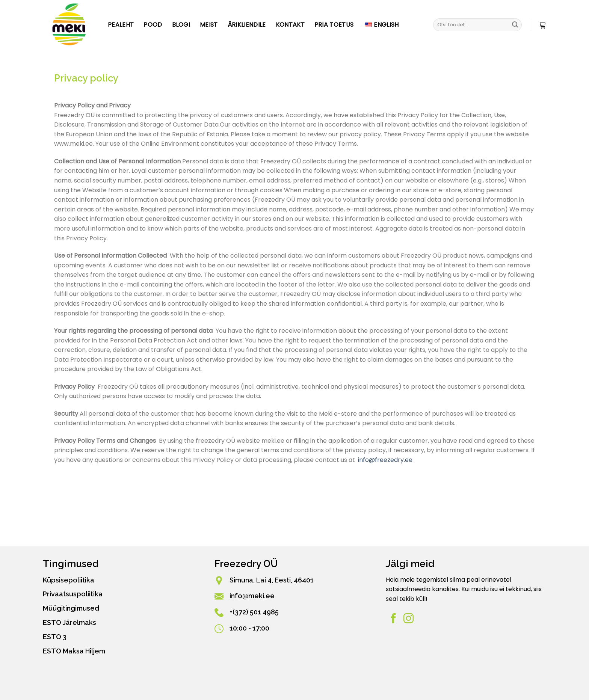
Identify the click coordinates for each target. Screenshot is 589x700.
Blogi (181, 25)
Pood (153, 25)
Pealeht (121, 25)
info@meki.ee (252, 596)
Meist (209, 25)
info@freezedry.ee (385, 460)
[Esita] (515, 25)
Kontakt (290, 25)
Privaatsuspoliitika (73, 594)
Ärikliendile (247, 25)
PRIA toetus (334, 25)
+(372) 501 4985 (254, 612)
